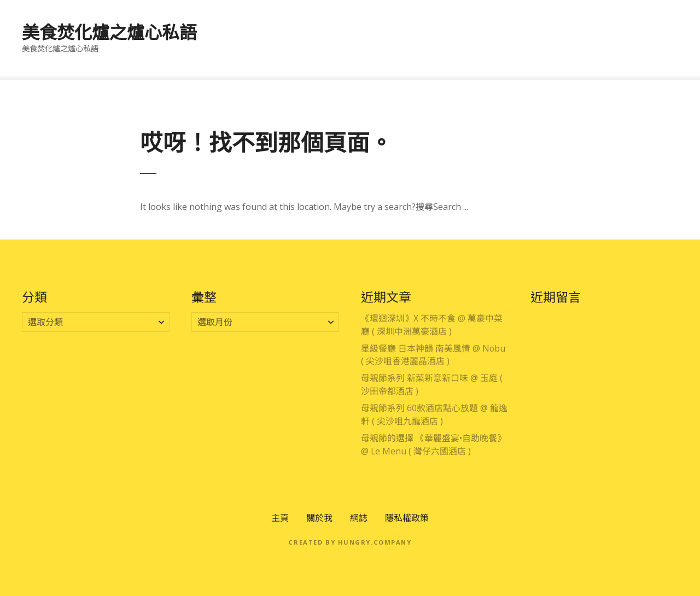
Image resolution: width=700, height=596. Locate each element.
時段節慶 (552, 26)
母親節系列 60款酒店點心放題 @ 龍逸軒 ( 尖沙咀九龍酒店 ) (434, 414)
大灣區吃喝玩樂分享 (416, 26)
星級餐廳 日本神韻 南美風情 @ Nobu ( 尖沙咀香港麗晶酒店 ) (433, 355)
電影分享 (650, 50)
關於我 (319, 518)
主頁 (280, 518)
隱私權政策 (407, 518)
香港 (305, 26)
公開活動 (535, 50)
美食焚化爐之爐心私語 (109, 32)
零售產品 (592, 50)
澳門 (345, 26)
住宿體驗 (610, 26)
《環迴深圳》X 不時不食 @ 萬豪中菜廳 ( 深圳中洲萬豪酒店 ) (432, 325)
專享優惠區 (252, 26)
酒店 (658, 26)
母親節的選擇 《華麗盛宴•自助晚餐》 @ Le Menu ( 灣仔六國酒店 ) (433, 445)
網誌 (359, 518)
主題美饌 (495, 26)
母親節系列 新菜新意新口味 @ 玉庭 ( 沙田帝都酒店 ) (432, 384)
